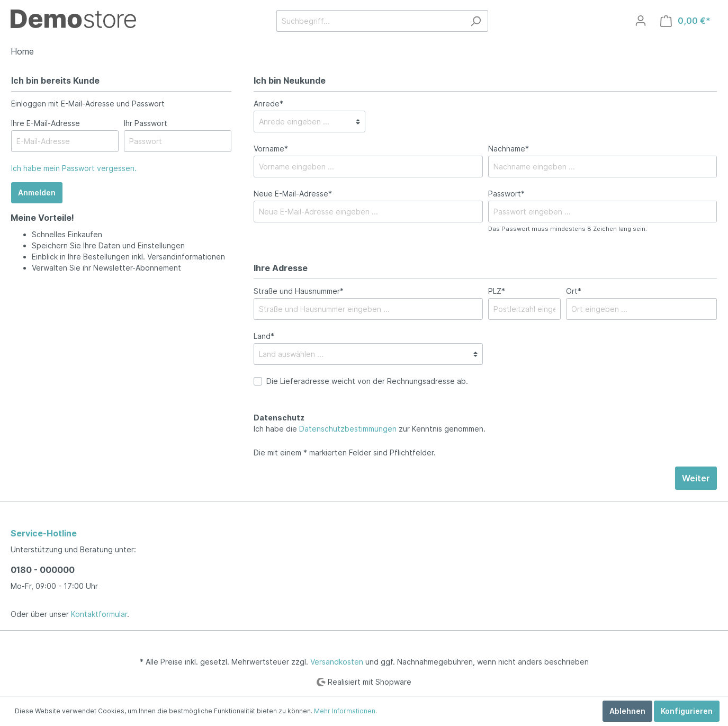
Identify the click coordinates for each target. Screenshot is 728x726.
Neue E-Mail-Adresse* (293, 194)
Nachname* (509, 149)
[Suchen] (476, 21)
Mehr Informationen (345, 711)
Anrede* (268, 104)
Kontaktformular (99, 614)
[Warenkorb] (685, 21)
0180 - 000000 (43, 570)
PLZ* (497, 291)
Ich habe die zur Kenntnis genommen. (370, 423)
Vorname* (271, 149)
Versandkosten (337, 662)
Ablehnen (627, 711)
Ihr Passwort (146, 123)
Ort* (574, 291)
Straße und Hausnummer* (299, 291)
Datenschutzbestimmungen (348, 429)
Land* (264, 336)
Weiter (696, 478)
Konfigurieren (687, 711)
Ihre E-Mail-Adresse (46, 123)
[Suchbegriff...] (370, 21)
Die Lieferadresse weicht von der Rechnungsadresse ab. (367, 381)
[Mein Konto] (641, 21)
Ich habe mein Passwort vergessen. (74, 168)
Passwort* (506, 194)
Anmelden (37, 192)
